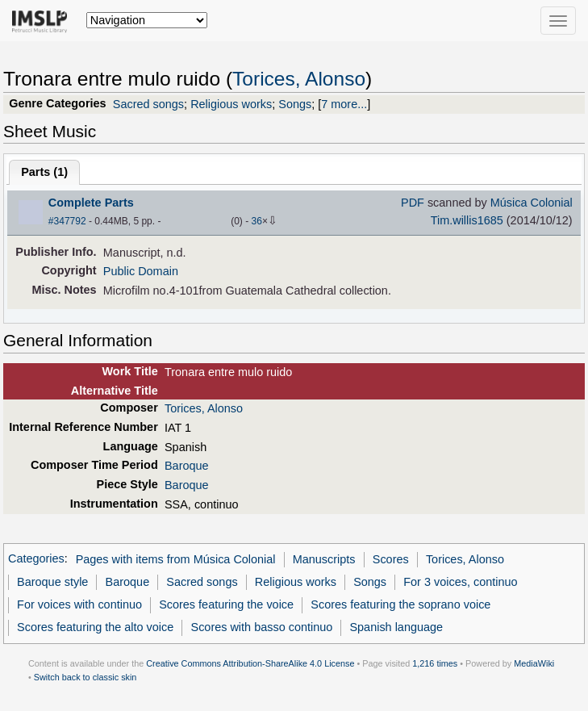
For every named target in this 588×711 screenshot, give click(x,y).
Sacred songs (148, 104)
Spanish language (396, 627)
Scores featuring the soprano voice (400, 604)
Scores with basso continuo (262, 627)
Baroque (187, 466)
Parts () (44, 172)
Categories (36, 559)
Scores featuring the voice (226, 604)
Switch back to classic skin (85, 677)
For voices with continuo (79, 604)
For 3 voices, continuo (460, 582)
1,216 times (435, 663)
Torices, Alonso (299, 79)
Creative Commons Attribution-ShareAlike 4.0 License (250, 663)
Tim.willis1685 (467, 220)
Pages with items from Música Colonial (176, 559)
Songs (295, 104)
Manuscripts (324, 559)
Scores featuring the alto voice (95, 627)
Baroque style (52, 582)
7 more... (344, 104)
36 (257, 221)
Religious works (231, 104)
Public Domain (141, 271)
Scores (391, 559)
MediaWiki (534, 663)
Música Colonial (532, 203)
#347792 (67, 221)
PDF (413, 203)
